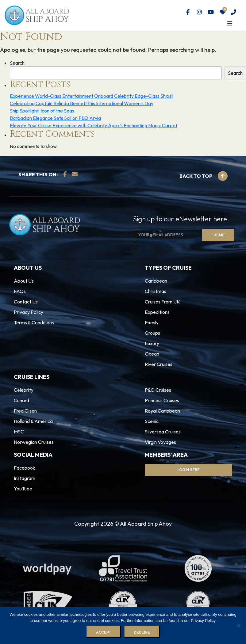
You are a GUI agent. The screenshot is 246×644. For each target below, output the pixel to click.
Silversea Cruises (163, 432)
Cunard (21, 400)
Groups (152, 333)
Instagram (25, 478)
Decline (142, 632)
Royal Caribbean (162, 411)
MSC (19, 432)
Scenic (152, 421)
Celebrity (24, 390)
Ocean (152, 354)
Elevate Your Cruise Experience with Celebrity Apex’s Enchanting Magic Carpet (94, 125)
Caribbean (156, 281)
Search (17, 63)
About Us (24, 281)
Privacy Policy (29, 312)
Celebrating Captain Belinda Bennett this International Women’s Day (82, 103)
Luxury (152, 343)
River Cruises (159, 364)
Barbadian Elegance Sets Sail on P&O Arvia (55, 118)
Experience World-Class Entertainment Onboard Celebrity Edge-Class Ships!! (92, 96)
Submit (218, 235)
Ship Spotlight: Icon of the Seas (42, 111)
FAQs (20, 291)
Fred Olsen (25, 411)
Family (152, 322)
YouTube (23, 489)
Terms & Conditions (34, 322)
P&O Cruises (158, 390)
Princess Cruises (162, 400)
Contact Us (26, 302)
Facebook (25, 468)
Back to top (204, 176)
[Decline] (238, 626)
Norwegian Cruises (34, 442)
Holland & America (33, 421)
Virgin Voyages (160, 442)
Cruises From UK (162, 302)
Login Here (188, 470)
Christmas (156, 291)
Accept (104, 632)
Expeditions (157, 312)
